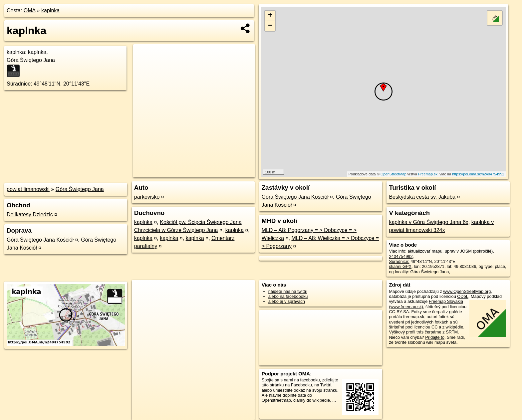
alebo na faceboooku (288, 296)
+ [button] (270, 16)
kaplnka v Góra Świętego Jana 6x (428, 222)
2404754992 (401, 256)
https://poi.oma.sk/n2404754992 (478, 174)
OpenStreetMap (393, 174)
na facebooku (307, 380)
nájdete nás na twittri (288, 291)
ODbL (463, 296)
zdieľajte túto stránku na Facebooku (300, 382)
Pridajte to (435, 337)
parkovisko (147, 197)
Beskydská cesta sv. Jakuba (422, 197)
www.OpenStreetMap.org (467, 291)
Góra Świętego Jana (80, 189)
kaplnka (50, 10)
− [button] (270, 26)
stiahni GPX (400, 266)
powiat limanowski (28, 189)
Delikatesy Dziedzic (30, 214)
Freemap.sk (428, 174)
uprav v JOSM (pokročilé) (469, 251)
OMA (30, 10)
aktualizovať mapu (425, 251)
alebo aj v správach (287, 301)
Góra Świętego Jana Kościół (40, 240)
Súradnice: (19, 84)
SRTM (452, 332)
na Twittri (323, 385)
